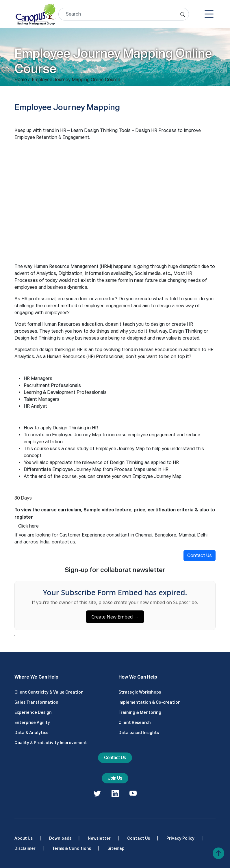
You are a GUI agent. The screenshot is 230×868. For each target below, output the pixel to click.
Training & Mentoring (140, 712)
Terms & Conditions (72, 848)
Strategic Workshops (140, 692)
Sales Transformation (36, 702)
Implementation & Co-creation (150, 702)
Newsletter (99, 838)
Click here (28, 526)
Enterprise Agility (32, 722)
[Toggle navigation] (209, 14)
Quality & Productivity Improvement (51, 743)
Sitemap (116, 848)
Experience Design (33, 712)
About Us (24, 838)
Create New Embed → (115, 619)
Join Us (115, 778)
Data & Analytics (31, 733)
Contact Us (200, 555)
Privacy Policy (180, 838)
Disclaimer (25, 848)
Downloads (60, 838)
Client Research (135, 722)
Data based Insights (139, 733)
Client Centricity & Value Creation (49, 692)
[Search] (124, 14)
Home (21, 80)
